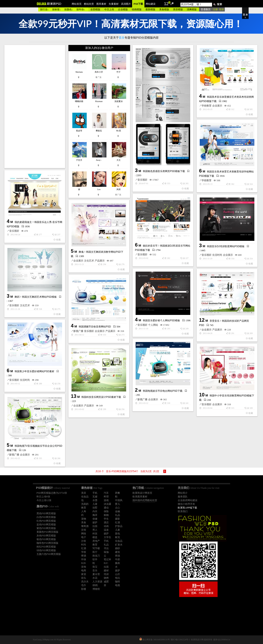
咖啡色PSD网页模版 (47, 543)
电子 (84, 537)
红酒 (118, 522)
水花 (95, 578)
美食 (84, 522)
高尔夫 (85, 582)
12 (166, 4)
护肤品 (119, 526)
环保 (84, 559)
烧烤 (106, 578)
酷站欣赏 (89, 4)
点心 (118, 508)
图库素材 (101, 4)
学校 (84, 552)
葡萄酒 (85, 526)
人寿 (84, 511)
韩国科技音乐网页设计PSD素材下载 (101, 397)
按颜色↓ (69, 9)
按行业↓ (44, 9)
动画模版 (137, 9)
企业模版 (123, 9)
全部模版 (95, 9)
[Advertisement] (35, 107)
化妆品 (85, 497)
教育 (84, 508)
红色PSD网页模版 (46, 521)
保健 (95, 519)
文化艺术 (89, 261)
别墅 (95, 508)
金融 (118, 511)
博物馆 (96, 589)
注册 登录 (218, 9)
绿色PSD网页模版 (46, 550)
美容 (84, 493)
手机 (95, 493)
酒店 (106, 522)
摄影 (118, 519)
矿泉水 (119, 545)
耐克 (118, 537)
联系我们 (183, 511)
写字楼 (96, 548)
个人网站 (153, 325)
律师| (95, 585)
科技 (95, 534)
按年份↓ (81, 9)
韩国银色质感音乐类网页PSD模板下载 (164, 171)
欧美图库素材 (140, 497)
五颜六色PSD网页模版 (49, 554)
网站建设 (151, 4)
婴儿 (118, 504)
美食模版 (164, 9)
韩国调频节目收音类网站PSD (95, 327)
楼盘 (95, 537)
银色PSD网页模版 (46, 539)
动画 (106, 526)
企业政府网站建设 (188, 500)
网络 (84, 534)
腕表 (118, 563)
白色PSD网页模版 (46, 517)
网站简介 (183, 493)
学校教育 (206, 106)
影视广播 (78, 331)
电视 (118, 585)
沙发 (84, 541)
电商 (84, 571)
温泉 (106, 530)
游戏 (106, 500)
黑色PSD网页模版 (46, 513)
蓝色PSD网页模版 (46, 525)
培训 (106, 574)
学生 (106, 519)
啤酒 (84, 556)
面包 (118, 534)
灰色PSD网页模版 (46, 536)
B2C (106, 563)
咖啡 (118, 582)
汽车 (106, 493)
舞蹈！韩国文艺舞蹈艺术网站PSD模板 (36, 297)
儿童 (95, 504)
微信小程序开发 (186, 504)
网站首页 (77, 4)
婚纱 (118, 548)
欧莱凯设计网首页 (142, 493)
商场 (118, 556)
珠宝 (95, 567)
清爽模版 (192, 9)
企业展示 (217, 106)
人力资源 (97, 582)
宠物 (84, 519)
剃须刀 (96, 556)
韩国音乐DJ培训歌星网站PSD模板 (226, 246)
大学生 (107, 537)
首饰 (84, 567)
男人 (95, 530)
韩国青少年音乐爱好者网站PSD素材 (34, 371)
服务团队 (183, 497)
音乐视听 (142, 180)
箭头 (84, 578)
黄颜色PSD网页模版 (47, 532)
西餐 (118, 493)
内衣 (95, 511)
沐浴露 (107, 504)
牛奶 (118, 559)
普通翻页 (206, 9)
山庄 (118, 574)
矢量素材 (114, 4)
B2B (83, 563)
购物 (106, 515)
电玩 (118, 578)
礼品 (118, 515)
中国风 (119, 500)
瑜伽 (106, 552)
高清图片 (126, 4)
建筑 (118, 552)
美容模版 (178, 9)
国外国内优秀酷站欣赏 (145, 500)
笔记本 (107, 559)
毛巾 (84, 585)
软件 (95, 559)
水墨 (95, 500)
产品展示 (100, 261)
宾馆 (84, 530)
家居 (84, 574)
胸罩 (95, 515)
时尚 (84, 545)
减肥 (106, 582)
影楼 (84, 589)
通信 (106, 508)
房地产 (96, 541)
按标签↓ (57, 9)
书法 (106, 548)
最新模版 (150, 9)
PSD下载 (138, 4)
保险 (106, 511)
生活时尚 (217, 255)
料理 (106, 497)
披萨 (95, 522)
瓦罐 (95, 497)
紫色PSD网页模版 (46, 528)
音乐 (95, 571)
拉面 (95, 526)
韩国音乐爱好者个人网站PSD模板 (161, 320)
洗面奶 (85, 504)
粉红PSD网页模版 (46, 547)
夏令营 (96, 574)
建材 (106, 571)
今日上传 (109, 9)
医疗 (95, 552)
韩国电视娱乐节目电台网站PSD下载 (163, 391)
